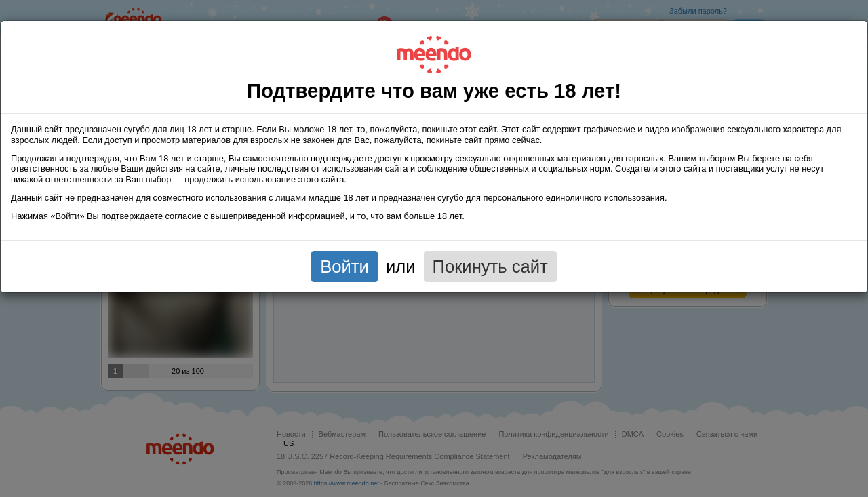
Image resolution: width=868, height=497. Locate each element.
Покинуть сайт (490, 266)
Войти (344, 266)
